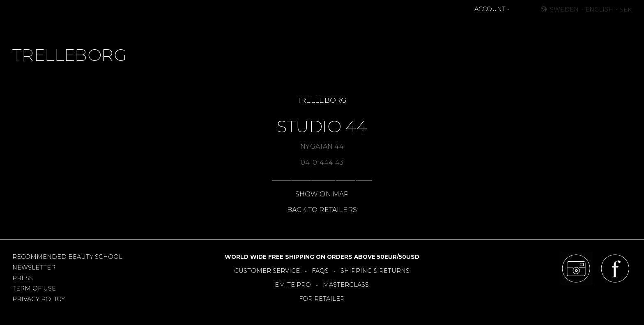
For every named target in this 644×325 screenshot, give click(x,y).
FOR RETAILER (322, 299)
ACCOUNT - (492, 9)
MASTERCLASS (346, 285)
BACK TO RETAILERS (322, 210)
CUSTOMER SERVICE (267, 271)
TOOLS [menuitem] (328, 27)
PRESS (23, 278)
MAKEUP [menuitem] (214, 27)
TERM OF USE (34, 288)
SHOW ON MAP (322, 194)
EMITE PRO (293, 285)
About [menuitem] (435, 27)
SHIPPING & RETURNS (375, 271)
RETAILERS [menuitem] (398, 27)
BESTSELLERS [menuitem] (287, 27)
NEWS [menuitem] (247, 27)
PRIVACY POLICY (39, 299)
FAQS (320, 271)
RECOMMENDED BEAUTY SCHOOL (67, 257)
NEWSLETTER (34, 267)
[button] (517, 9)
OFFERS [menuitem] (360, 27)
